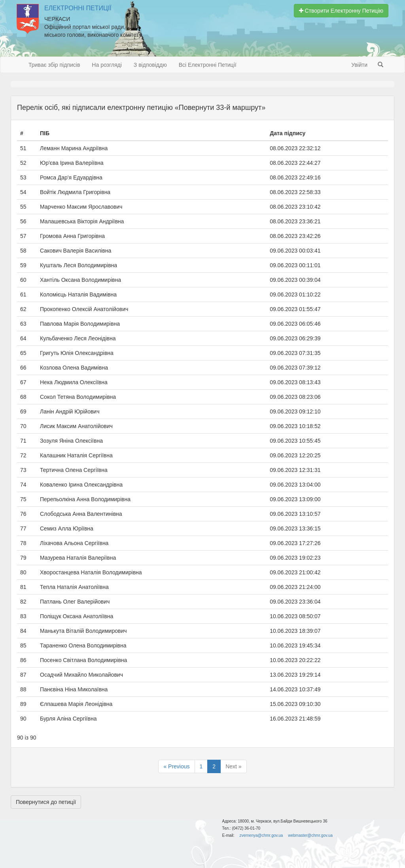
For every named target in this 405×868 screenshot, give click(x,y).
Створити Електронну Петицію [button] (341, 11)
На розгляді (107, 65)
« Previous (176, 766)
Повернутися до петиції (46, 802)
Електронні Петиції (78, 8)
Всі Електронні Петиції (208, 65)
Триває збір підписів (54, 65)
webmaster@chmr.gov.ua (310, 835)
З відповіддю (150, 65)
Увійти (359, 65)
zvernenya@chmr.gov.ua (261, 835)
